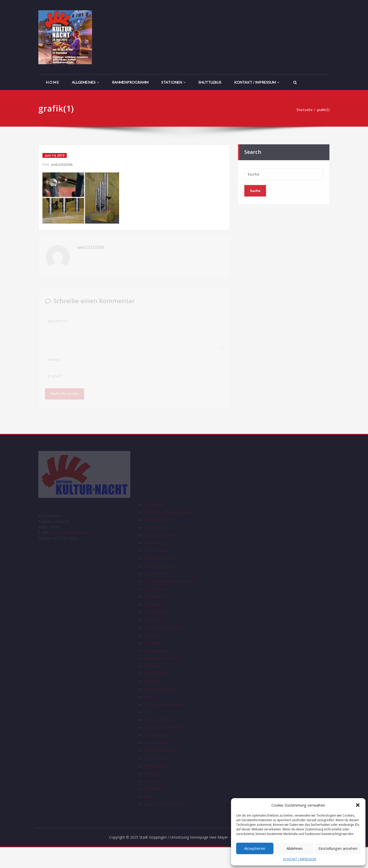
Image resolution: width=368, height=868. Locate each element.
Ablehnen (295, 848)
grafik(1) (325, 110)
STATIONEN (173, 82)
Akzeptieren (255, 848)
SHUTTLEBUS (210, 82)
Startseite (304, 110)
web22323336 (63, 164)
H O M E (53, 82)
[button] (358, 805)
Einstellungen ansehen (338, 848)
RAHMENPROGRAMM (130, 82)
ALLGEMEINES (85, 82)
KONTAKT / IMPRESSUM (300, 859)
